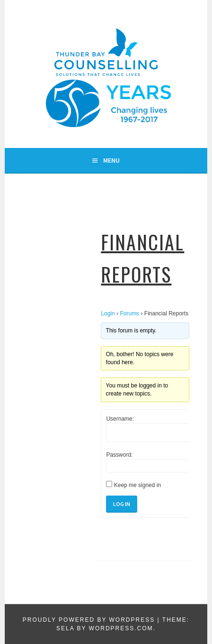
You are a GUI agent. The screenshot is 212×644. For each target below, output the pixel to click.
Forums (129, 313)
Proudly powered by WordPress (89, 620)
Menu (111, 160)
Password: (119, 455)
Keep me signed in (137, 485)
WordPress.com (121, 628)
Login (108, 313)
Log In (122, 504)
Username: (120, 419)
